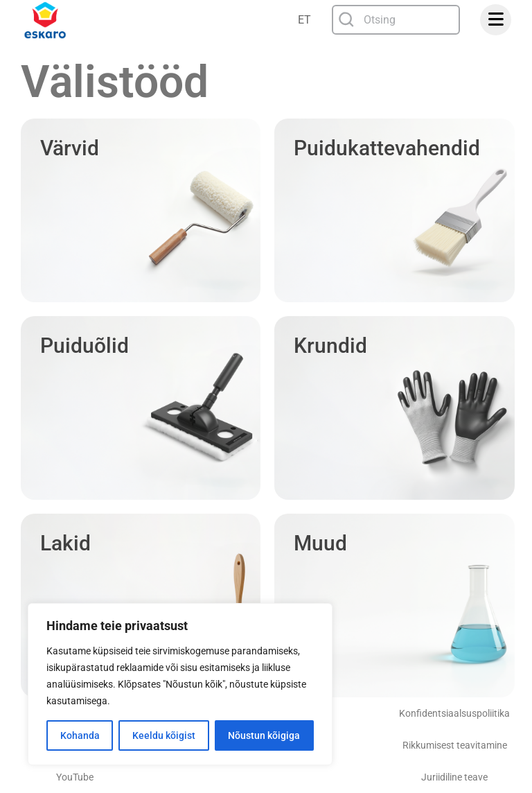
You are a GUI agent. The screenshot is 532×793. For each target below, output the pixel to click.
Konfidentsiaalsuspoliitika (454, 713)
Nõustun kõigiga (264, 735)
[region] (180, 684)
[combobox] (396, 20)
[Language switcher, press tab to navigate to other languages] (305, 20)
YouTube (75, 777)
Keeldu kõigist (164, 735)
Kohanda (80, 735)
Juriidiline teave (454, 777)
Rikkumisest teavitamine (455, 745)
